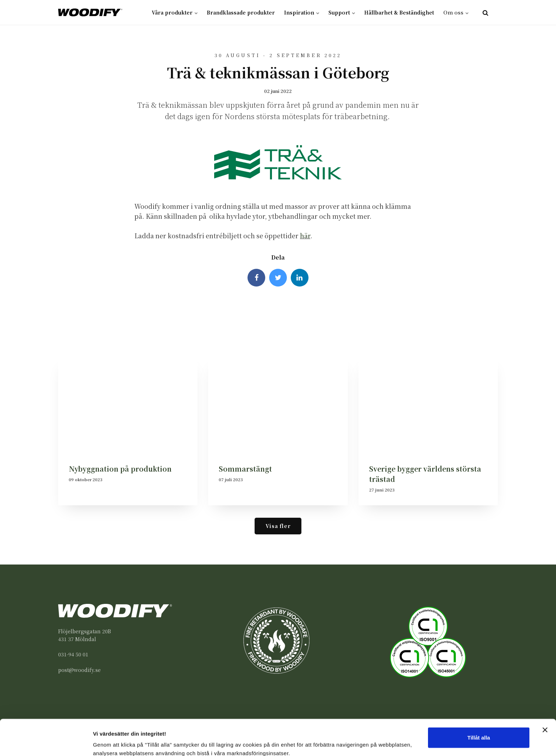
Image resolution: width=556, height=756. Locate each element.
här (305, 236)
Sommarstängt (245, 469)
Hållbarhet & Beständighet (399, 12)
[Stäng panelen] (545, 699)
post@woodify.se (79, 670)
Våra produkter (175, 12)
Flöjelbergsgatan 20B (85, 631)
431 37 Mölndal (77, 639)
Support (342, 12)
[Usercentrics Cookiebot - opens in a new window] (46, 742)
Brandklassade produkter (241, 12)
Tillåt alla (479, 707)
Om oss (456, 12)
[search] (485, 12)
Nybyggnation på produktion (120, 469)
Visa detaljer (109, 742)
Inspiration (302, 12)
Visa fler (278, 526)
